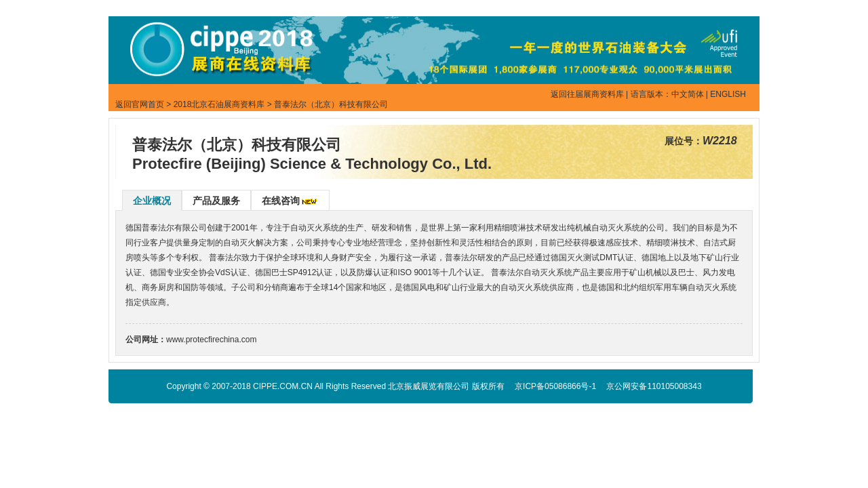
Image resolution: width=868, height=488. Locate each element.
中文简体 (688, 94)
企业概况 (152, 201)
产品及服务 (216, 201)
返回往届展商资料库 (587, 94)
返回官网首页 (140, 104)
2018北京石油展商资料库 (219, 104)
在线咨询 (281, 201)
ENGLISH (728, 94)
